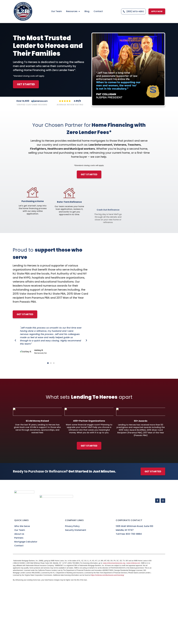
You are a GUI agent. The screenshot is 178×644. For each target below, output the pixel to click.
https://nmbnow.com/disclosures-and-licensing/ (107, 575)
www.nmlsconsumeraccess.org (114, 563)
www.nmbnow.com (133, 563)
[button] (15, 340)
